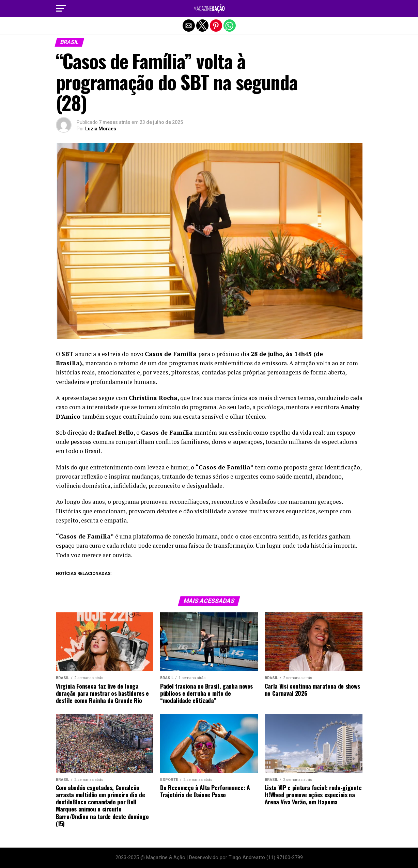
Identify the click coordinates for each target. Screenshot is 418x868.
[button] (61, 9)
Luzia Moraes (101, 129)
